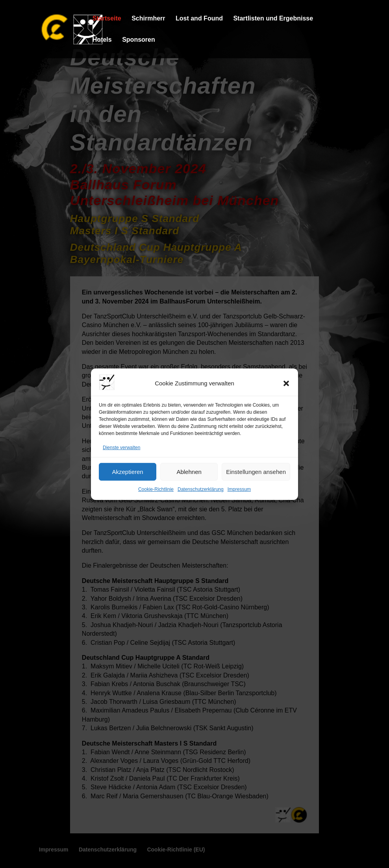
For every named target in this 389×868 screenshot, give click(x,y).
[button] (286, 383)
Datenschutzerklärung (201, 489)
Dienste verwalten (121, 448)
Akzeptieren (127, 472)
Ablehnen (189, 472)
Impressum (239, 489)
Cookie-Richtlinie (156, 489)
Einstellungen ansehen (256, 472)
